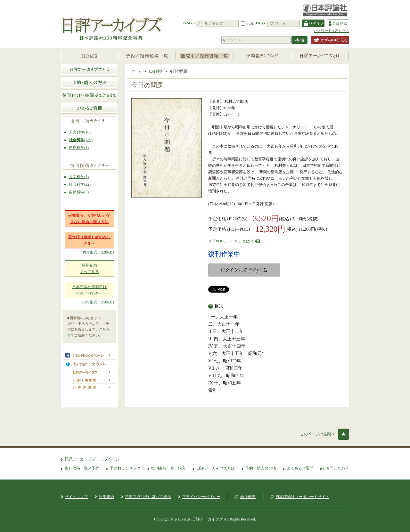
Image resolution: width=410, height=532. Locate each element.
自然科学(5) (79, 192)
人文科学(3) (79, 177)
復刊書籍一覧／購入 (168, 468)
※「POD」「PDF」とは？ (231, 241)
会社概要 (248, 497)
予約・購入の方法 (261, 468)
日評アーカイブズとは (216, 468)
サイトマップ (76, 497)
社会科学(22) (80, 184)
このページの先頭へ (317, 434)
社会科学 (156, 71)
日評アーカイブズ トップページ (92, 459)
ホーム (137, 71)
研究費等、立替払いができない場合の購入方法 (89, 219)
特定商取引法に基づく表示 (148, 497)
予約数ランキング (125, 468)
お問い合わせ (337, 468)
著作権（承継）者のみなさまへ (89, 240)
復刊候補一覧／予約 (82, 468)
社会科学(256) (81, 140)
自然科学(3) (79, 148)
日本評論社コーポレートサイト (302, 497)
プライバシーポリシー (201, 497)
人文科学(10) (80, 132)
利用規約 (106, 497)
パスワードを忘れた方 (332, 31)
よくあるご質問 (300, 468)
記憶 (247, 23)
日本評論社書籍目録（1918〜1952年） (89, 290)
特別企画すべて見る (89, 269)
